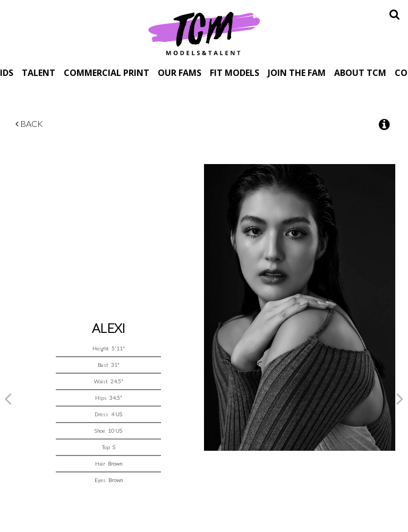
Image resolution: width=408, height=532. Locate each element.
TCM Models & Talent (204, 33)
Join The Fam (297, 72)
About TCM (360, 72)
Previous (8, 398)
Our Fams (180, 72)
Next (400, 398)
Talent (39, 72)
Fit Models (235, 72)
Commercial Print (107, 72)
